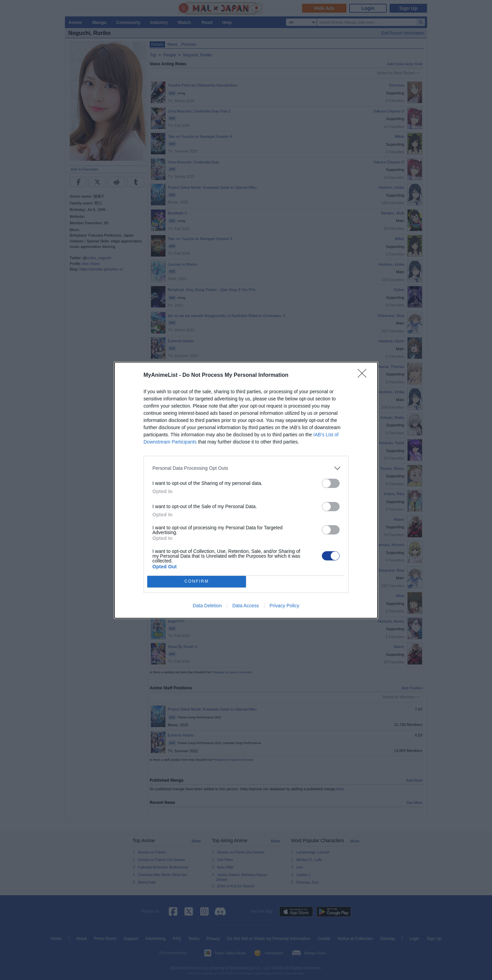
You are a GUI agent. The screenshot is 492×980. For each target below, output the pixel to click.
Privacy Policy (284, 606)
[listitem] (246, 468)
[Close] (364, 375)
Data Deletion (207, 606)
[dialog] (246, 490)
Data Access (246, 606)
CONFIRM (197, 581)
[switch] (331, 483)
